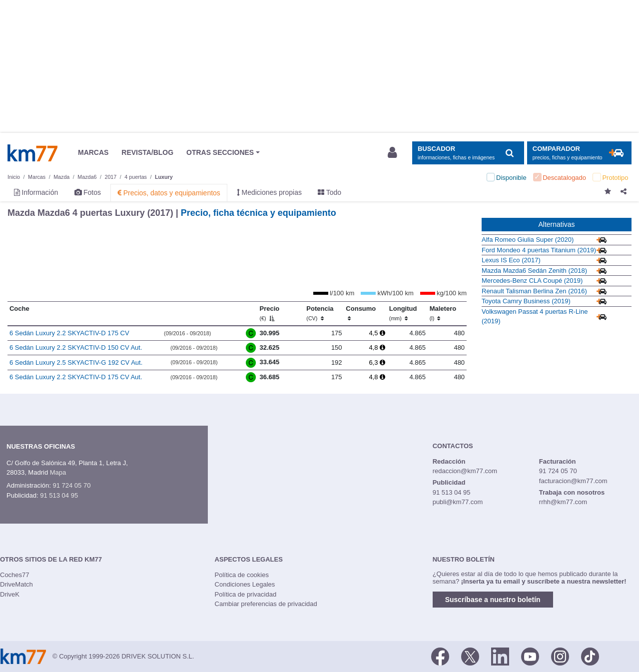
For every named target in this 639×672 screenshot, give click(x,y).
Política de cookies (242, 575)
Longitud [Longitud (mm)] (403, 313)
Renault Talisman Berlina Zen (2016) (534, 291)
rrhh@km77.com (563, 502)
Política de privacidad (246, 594)
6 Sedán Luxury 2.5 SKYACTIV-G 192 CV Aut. (76, 362)
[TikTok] (590, 656)
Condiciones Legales (245, 584)
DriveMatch (16, 584)
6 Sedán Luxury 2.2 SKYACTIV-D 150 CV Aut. (76, 347)
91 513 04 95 (59, 495)
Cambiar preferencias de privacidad (266, 604)
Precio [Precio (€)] (270, 313)
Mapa (58, 472)
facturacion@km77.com (573, 481)
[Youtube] (530, 656)
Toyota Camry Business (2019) (526, 301)
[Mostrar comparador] (579, 153)
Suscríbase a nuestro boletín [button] (493, 600)
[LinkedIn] (500, 656)
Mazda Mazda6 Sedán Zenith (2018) (534, 271)
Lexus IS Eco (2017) (511, 260)
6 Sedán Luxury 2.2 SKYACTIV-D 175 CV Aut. (76, 377)
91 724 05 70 (71, 485)
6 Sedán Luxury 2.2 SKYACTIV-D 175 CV (69, 333)
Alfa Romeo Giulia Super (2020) (528, 240)
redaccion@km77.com (465, 471)
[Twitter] (470, 656)
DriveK (10, 594)
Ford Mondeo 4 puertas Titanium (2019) (539, 250)
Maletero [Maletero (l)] (443, 313)
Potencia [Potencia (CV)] (320, 313)
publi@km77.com (458, 502)
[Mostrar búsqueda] (468, 153)
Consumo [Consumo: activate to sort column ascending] (361, 313)
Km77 (32, 153)
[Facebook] (440, 656)
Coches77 (15, 575)
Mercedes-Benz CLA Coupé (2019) (532, 281)
